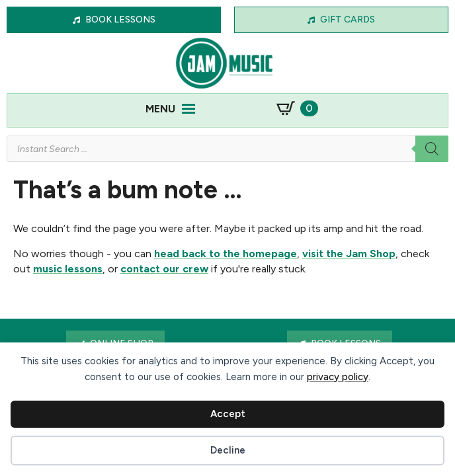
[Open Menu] (188, 108)
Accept (228, 414)
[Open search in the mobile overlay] (227, 149)
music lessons (68, 269)
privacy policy (338, 377)
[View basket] (297, 108)
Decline (228, 450)
